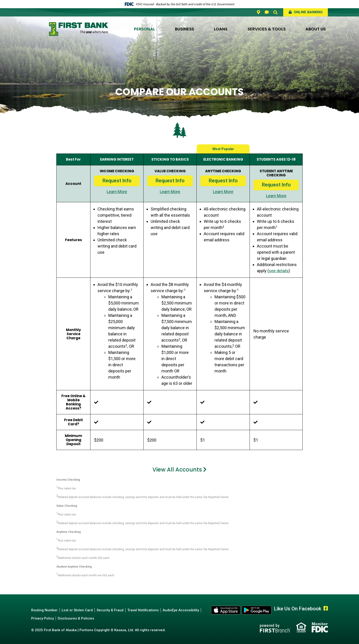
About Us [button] (316, 29)
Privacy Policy (42, 618)
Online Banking (308, 12)
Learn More (117, 192)
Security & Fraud (110, 610)
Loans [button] (221, 29)
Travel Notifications (143, 610)
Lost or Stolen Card (77, 610)
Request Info (117, 181)
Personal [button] (144, 29)
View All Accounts (177, 470)
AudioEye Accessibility (181, 610)
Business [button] (185, 29)
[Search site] (275, 12)
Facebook (326, 608)
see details (279, 271)
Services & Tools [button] (267, 29)
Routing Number (44, 610)
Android (257, 610)
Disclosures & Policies (76, 618)
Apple (226, 610)
